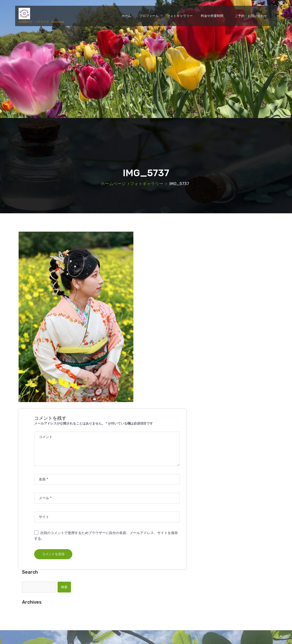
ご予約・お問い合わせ (249, 16)
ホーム (126, 16)
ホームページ (113, 184)
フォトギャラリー (180, 16)
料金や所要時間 (212, 16)
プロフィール (149, 16)
